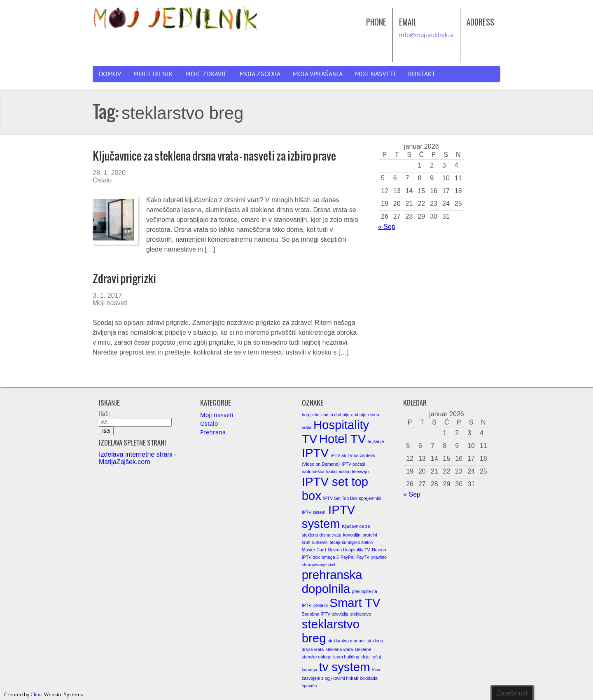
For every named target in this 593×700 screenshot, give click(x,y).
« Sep (387, 227)
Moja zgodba (260, 74)
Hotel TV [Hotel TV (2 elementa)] (343, 439)
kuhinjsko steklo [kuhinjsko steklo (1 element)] (357, 542)
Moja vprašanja (318, 74)
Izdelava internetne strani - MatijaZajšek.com (138, 458)
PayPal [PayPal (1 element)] (348, 557)
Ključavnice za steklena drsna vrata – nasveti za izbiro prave (214, 156)
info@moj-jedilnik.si (426, 35)
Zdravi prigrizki (124, 279)
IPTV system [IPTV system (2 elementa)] (328, 517)
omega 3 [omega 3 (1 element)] (330, 557)
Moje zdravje (206, 74)
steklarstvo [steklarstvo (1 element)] (361, 614)
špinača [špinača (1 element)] (309, 686)
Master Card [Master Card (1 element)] (314, 550)
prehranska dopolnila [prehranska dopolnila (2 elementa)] (332, 582)
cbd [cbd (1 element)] (316, 415)
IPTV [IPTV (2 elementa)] (315, 453)
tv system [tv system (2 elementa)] (345, 667)
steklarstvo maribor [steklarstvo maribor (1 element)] (346, 641)
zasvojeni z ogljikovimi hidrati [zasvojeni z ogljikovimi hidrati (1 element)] (330, 678)
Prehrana (213, 432)
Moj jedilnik (153, 74)
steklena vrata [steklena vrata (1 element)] (339, 649)
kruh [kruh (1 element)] (306, 542)
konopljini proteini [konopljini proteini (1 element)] (360, 535)
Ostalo (102, 180)
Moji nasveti (375, 74)
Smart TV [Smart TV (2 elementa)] (355, 603)
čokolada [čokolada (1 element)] (369, 678)
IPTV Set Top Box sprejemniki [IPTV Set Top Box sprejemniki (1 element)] (352, 498)
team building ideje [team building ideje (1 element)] (351, 657)
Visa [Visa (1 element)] (376, 670)
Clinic (37, 694)
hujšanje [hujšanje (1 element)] (376, 441)
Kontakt (422, 74)
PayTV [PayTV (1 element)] (363, 557)
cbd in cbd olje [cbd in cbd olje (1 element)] (335, 415)
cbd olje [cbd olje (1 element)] (359, 415)
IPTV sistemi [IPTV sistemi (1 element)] (314, 512)
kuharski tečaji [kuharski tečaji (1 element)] (326, 542)
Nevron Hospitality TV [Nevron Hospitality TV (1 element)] (349, 550)
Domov (110, 74)
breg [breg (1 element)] (306, 415)
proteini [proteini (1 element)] (321, 605)
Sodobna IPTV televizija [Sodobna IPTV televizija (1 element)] (325, 614)
